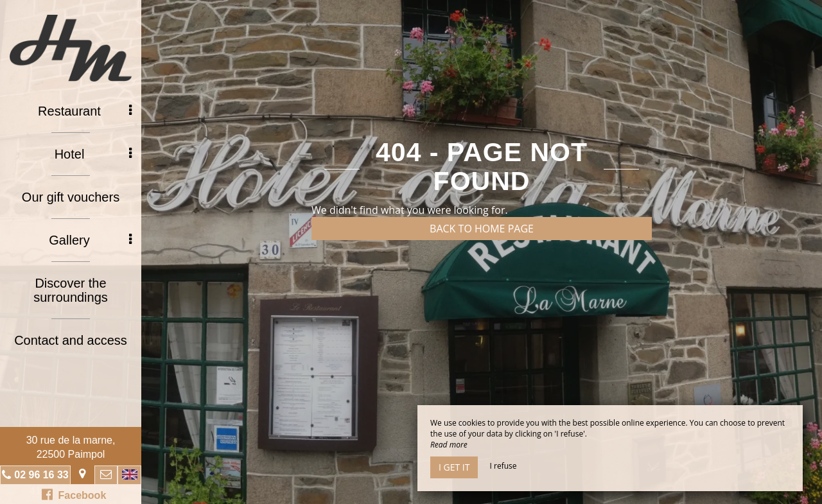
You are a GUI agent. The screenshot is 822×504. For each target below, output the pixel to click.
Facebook (74, 494)
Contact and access (71, 340)
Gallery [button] (90, 240)
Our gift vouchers (71, 197)
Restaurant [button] (85, 111)
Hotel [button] (93, 154)
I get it (454, 467)
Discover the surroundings (71, 290)
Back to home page (482, 229)
